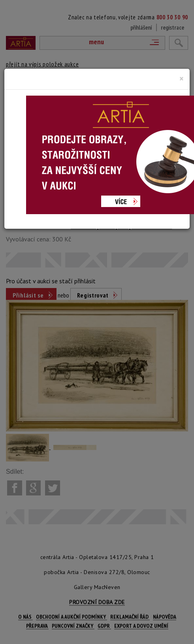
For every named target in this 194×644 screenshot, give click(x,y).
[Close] (182, 79)
